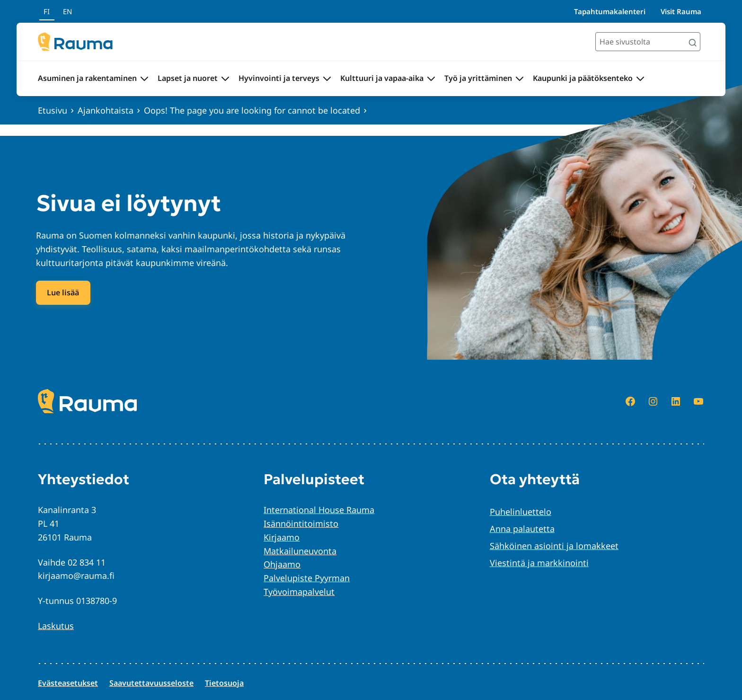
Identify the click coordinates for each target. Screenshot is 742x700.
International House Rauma (319, 510)
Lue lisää (63, 292)
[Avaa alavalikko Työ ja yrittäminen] (520, 79)
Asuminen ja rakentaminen (87, 78)
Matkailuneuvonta (300, 551)
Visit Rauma (681, 11)
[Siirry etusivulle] (75, 42)
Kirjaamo (282, 537)
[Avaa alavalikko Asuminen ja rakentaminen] (144, 79)
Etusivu (53, 110)
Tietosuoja (224, 683)
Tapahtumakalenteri (610, 11)
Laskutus (56, 626)
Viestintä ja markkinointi (539, 563)
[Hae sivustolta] (648, 42)
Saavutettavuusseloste (151, 683)
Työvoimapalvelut (299, 592)
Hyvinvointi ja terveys (279, 78)
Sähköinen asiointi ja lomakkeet (554, 546)
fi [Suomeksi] (47, 11)
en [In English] (67, 11)
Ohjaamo (282, 564)
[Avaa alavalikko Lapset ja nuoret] (225, 79)
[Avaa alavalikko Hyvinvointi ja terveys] (327, 79)
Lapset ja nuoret (188, 78)
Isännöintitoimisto (301, 523)
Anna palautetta (522, 529)
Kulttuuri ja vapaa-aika (382, 78)
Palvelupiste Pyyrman (307, 578)
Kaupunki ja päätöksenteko (583, 78)
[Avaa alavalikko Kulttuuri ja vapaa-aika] (431, 79)
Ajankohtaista (106, 110)
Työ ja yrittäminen (478, 78)
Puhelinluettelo (521, 512)
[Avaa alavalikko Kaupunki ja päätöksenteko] (640, 79)
